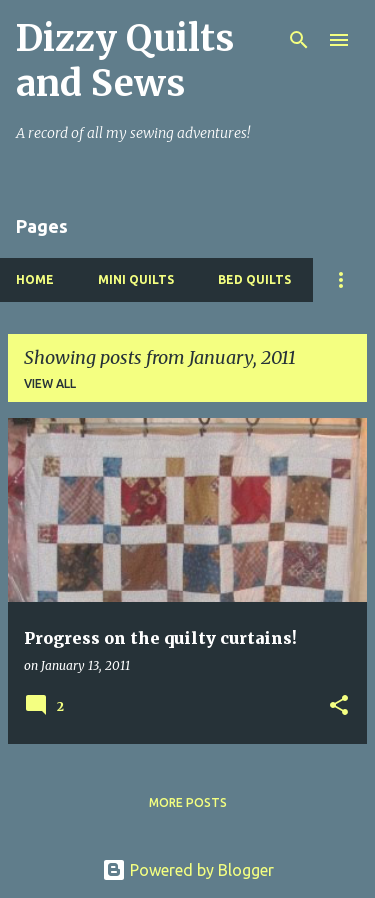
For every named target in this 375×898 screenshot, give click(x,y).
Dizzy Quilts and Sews (125, 61)
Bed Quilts (254, 279)
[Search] (299, 40)
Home (35, 279)
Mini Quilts (136, 279)
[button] (339, 706)
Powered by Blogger (188, 870)
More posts (188, 802)
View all (50, 383)
